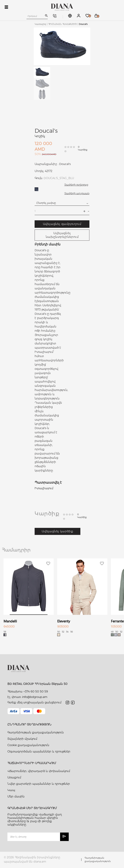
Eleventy (64, 621)
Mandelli (10, 621)
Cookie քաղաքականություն (28, 745)
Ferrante (117, 621)
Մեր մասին (16, 796)
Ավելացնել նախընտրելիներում (62, 235)
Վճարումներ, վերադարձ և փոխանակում (39, 771)
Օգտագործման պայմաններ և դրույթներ (39, 751)
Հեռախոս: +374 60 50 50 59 (28, 691)
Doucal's (46, 131)
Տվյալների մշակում (22, 739)
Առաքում (14, 777)
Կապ (11, 790)
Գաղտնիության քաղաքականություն (36, 732)
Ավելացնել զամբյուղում (62, 224)
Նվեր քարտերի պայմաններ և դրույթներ (39, 784)
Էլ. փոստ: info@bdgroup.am (27, 697)
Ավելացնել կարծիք (57, 531)
